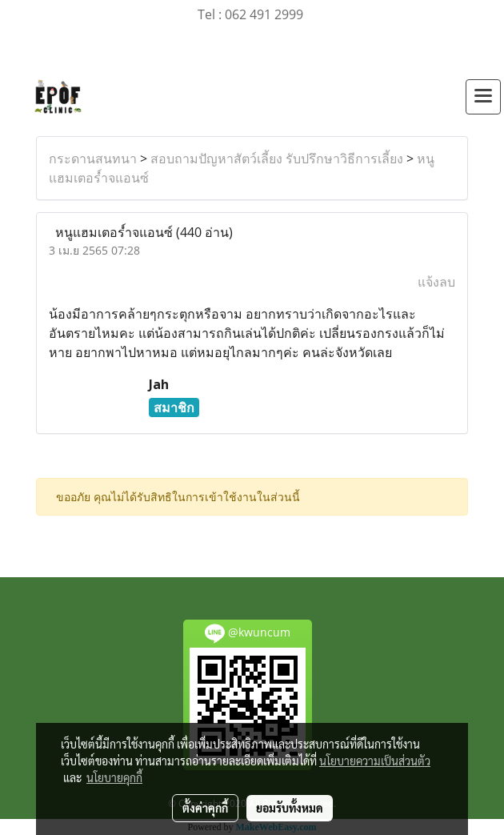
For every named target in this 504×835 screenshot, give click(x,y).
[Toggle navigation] (483, 97)
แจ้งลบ (436, 282)
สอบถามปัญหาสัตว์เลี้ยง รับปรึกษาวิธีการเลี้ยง (277, 159)
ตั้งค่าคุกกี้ (205, 808)
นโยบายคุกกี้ (114, 777)
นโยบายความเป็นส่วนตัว (375, 761)
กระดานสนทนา (93, 159)
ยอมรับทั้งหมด (290, 808)
